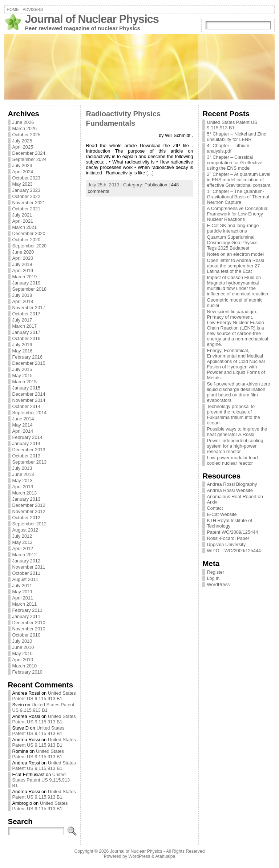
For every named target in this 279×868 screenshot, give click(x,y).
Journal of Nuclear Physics (92, 19)
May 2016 (23, 351)
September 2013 (30, 462)
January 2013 (27, 499)
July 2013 (22, 468)
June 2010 (23, 647)
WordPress (218, 584)
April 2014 (23, 431)
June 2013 (23, 474)
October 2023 (27, 178)
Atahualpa (165, 856)
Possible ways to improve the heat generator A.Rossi (237, 432)
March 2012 (25, 555)
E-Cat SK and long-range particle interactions (233, 228)
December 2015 (29, 363)
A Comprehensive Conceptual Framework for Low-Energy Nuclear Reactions (237, 214)
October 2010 (27, 635)
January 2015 (27, 388)
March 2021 (25, 227)
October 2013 (27, 456)
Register (215, 572)
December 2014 (29, 394)
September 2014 (30, 413)
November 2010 (29, 629)
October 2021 (27, 209)
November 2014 (29, 400)
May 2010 (23, 653)
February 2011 (27, 610)
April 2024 (23, 172)
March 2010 (25, 666)
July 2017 (22, 320)
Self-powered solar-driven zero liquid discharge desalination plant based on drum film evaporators (238, 392)
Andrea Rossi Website (230, 490)
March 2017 (25, 326)
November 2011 (29, 567)
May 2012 (23, 542)
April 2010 (23, 660)
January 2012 (27, 561)
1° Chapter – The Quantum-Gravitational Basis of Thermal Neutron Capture (238, 197)
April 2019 (23, 271)
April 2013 (23, 487)
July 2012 (22, 536)
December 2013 (29, 450)
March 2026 (25, 128)
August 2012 (25, 530)
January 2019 (27, 283)
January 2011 (27, 616)
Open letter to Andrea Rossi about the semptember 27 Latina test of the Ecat (235, 266)
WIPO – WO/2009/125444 (234, 551)
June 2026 (23, 122)
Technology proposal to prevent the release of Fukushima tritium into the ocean (233, 415)
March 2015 (25, 382)
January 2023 (27, 190)
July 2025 (22, 141)
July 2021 (22, 215)
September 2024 (30, 159)
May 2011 (23, 592)
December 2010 (29, 623)
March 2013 (25, 493)
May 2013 (23, 481)
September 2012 (30, 524)
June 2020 (23, 252)
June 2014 (23, 419)
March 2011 (25, 604)
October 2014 (27, 406)
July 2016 (22, 345)
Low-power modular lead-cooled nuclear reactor (233, 460)
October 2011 (27, 573)
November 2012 (29, 511)
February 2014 (27, 437)
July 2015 (22, 369)
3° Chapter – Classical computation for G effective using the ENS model (234, 163)
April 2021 (23, 221)
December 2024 (29, 153)
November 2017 (29, 308)
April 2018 (23, 301)
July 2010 (22, 641)
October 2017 (27, 314)
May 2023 (23, 184)
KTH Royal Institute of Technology (229, 523)
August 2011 (25, 579)
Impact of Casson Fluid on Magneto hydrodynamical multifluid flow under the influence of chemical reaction (237, 286)
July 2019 (22, 264)
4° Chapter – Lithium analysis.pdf (228, 148)
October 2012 (27, 518)
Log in (213, 578)
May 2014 (23, 425)
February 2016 (27, 357)
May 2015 (23, 376)
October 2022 (27, 196)
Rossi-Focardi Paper (228, 538)
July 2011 (22, 586)
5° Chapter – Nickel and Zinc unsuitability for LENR (236, 137)
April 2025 (23, 147)
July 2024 (22, 165)
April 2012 (23, 548)
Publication (156, 185)
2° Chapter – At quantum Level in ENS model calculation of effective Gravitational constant (238, 180)
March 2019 (25, 277)
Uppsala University (226, 544)
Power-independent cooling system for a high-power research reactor (235, 446)
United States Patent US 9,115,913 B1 (44, 696)
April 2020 (23, 258)
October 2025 (27, 135)
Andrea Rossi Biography (232, 484)
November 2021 (29, 203)
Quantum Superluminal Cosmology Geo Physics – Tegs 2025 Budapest (234, 243)
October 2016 (27, 338)
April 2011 (23, 598)
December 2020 (29, 233)
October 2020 (27, 240)
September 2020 (30, 246)
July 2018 (22, 295)
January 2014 (27, 443)
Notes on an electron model (235, 254)
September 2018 (30, 289)
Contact (215, 508)
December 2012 (29, 505)
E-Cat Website (222, 514)
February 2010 (27, 672)
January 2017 (27, 332)
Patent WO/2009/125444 (232, 532)
